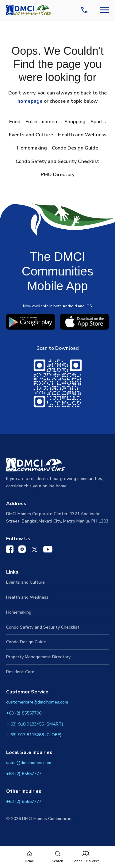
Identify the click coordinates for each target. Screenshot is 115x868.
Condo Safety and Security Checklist (57, 161)
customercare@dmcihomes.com (37, 702)
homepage (30, 101)
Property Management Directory (38, 657)
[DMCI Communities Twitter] (34, 551)
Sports (98, 122)
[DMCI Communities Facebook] (10, 550)
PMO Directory (58, 175)
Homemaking (32, 148)
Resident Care (20, 672)
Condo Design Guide (75, 148)
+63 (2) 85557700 (24, 713)
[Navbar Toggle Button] (104, 10)
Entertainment (42, 122)
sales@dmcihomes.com (29, 763)
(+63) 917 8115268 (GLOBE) (34, 735)
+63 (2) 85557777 (24, 774)
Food (15, 122)
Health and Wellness (82, 135)
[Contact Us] (86, 10)
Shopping (75, 122)
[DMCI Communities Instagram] (22, 550)
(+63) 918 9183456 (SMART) (35, 724)
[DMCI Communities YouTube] (48, 551)
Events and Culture (31, 135)
